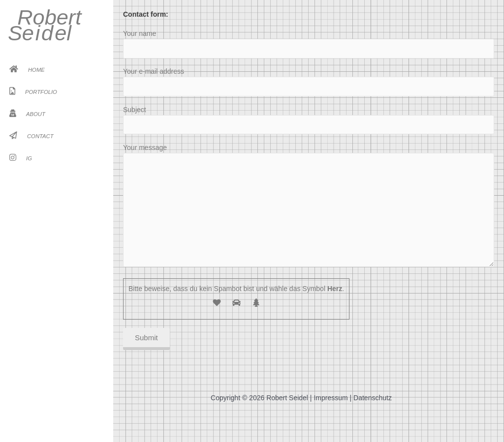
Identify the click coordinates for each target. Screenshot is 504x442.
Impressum (331, 398)
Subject (309, 120)
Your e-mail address (309, 82)
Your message (309, 207)
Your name (309, 44)
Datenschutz (373, 398)
